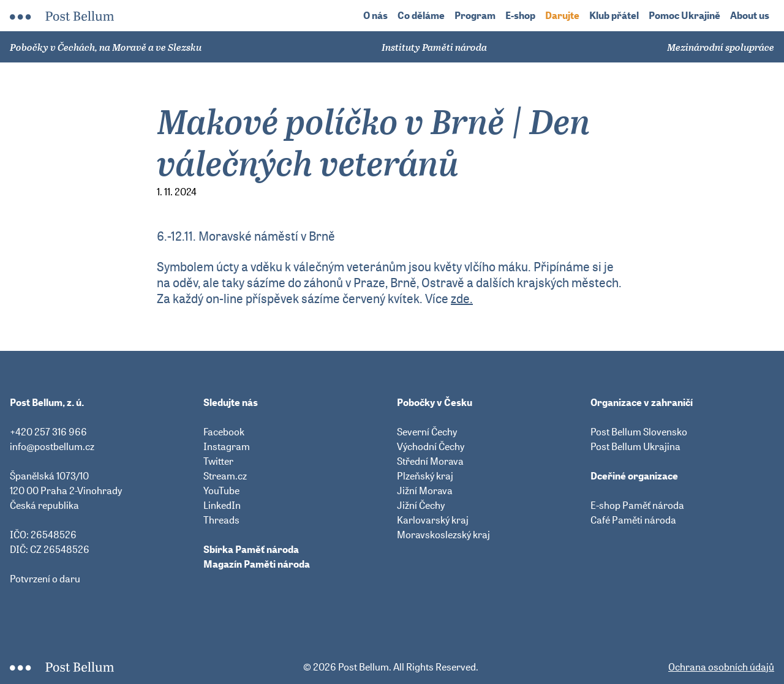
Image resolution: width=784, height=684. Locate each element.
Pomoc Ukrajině (684, 16)
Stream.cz (225, 476)
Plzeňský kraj (425, 476)
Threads (221, 520)
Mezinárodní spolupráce (721, 47)
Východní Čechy (431, 446)
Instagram (227, 446)
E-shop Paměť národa (637, 505)
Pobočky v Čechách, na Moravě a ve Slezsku (106, 47)
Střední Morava (430, 461)
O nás (375, 16)
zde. (462, 299)
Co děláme (421, 16)
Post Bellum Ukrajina (635, 446)
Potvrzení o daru (45, 579)
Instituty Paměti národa (434, 47)
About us (750, 16)
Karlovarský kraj (433, 520)
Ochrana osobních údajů (721, 667)
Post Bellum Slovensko (639, 432)
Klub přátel (614, 16)
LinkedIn (222, 505)
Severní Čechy (427, 432)
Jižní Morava (425, 490)
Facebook (224, 432)
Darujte (562, 16)
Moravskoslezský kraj (443, 535)
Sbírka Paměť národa (251, 549)
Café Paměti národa (633, 520)
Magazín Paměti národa (257, 564)
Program (475, 16)
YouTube (221, 490)
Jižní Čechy (421, 505)
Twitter (218, 461)
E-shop (520, 16)
